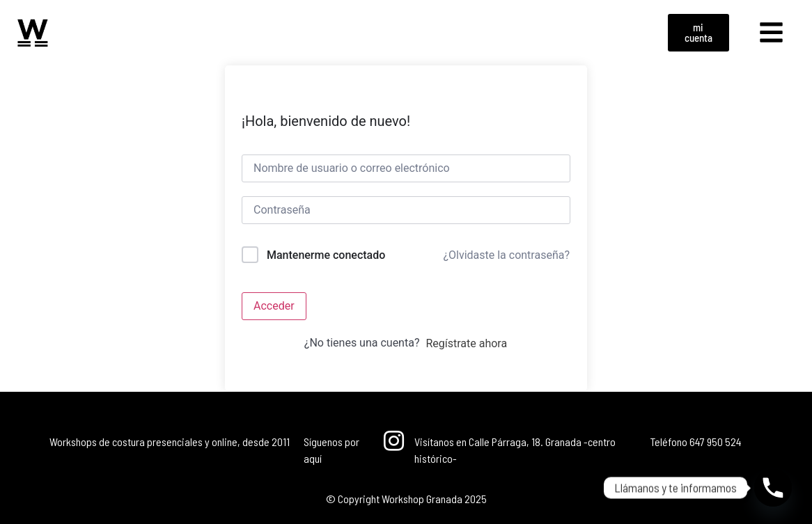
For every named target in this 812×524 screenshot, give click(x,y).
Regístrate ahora (466, 343)
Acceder (274, 306)
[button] (772, 33)
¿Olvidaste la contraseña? (506, 255)
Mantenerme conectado (326, 255)
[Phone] (773, 488)
